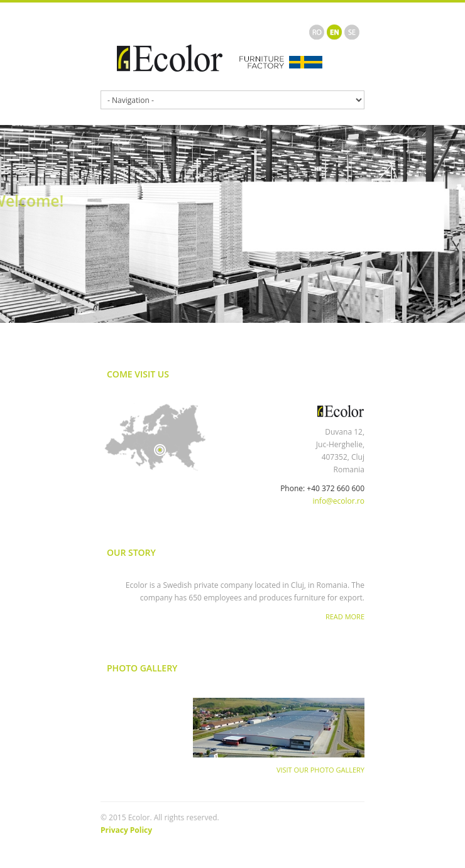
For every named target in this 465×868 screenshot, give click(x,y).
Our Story (131, 552)
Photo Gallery (142, 668)
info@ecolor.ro (338, 501)
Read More (345, 616)
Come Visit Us (138, 374)
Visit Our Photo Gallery (320, 770)
